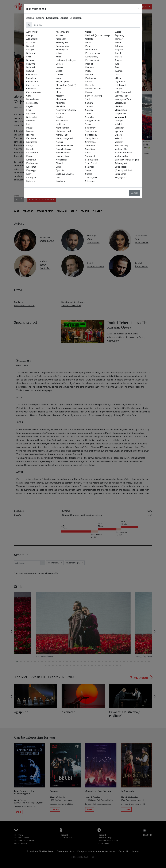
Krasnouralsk (62, 46)
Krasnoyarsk (62, 49)
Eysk (28, 110)
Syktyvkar (90, 181)
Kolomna (31, 181)
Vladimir (119, 106)
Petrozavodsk (92, 60)
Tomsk (118, 53)
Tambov (119, 39)
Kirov (29, 174)
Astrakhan (31, 42)
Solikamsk (90, 156)
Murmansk (61, 99)
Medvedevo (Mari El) (66, 85)
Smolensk (90, 145)
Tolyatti (119, 49)
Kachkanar (31, 138)
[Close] (139, 8)
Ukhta (118, 78)
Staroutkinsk (92, 160)
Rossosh (89, 85)
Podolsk (89, 64)
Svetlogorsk (91, 177)
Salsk (88, 99)
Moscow (60, 96)
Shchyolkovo (92, 138)
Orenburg (60, 181)
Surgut (89, 170)
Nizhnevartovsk (64, 131)
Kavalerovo (32, 152)
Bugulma (31, 64)
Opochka (60, 170)
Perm (88, 46)
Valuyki (118, 89)
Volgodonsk (121, 113)
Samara (89, 103)
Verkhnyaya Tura (123, 99)
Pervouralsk (91, 49)
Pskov (88, 71)
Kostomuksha (63, 32)
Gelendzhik (32, 117)
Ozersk (89, 32)
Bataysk (30, 49)
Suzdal (89, 174)
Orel (58, 177)
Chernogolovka (34, 92)
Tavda (118, 42)
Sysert (118, 32)
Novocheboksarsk (65, 145)
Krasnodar (61, 39)
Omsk (59, 167)
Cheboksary (32, 78)
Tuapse (118, 60)
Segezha (89, 117)
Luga (58, 78)
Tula (117, 64)
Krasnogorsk (62, 42)
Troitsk (118, 57)
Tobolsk (119, 46)
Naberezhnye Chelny (66, 110)
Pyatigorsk (91, 78)
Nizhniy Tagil (62, 135)
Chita (29, 96)
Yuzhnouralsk (121, 156)
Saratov (89, 110)
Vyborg (118, 135)
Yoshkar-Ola (121, 149)
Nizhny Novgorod (64, 138)
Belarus (30, 18)
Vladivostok (121, 110)
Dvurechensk (33, 99)
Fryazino (30, 113)
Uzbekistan (76, 18)
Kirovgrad (31, 177)
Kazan (29, 156)
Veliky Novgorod (123, 92)
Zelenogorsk (121, 163)
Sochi (88, 152)
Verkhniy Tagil (121, 96)
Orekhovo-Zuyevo (65, 174)
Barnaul (30, 46)
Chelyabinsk (32, 81)
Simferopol (91, 142)
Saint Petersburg (94, 96)
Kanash (30, 149)
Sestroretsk (91, 131)
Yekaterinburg (122, 145)
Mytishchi (60, 106)
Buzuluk (30, 71)
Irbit (28, 124)
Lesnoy (59, 67)
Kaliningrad (32, 142)
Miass (59, 89)
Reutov (89, 81)
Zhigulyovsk (121, 177)
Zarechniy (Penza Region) (127, 160)
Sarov (88, 113)
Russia (64, 18)
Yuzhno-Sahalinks (123, 152)
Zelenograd (120, 174)
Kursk (59, 57)
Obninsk (60, 163)
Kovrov (59, 35)
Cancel (134, 193)
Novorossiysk (62, 156)
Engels (30, 106)
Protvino (90, 67)
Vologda (119, 121)
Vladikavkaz (121, 103)
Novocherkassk (63, 149)
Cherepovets (33, 85)
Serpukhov (90, 128)
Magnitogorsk (63, 81)
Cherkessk (31, 89)
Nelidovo (60, 124)
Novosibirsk (61, 160)
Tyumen (119, 71)
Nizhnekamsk (62, 128)
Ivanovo (30, 131)
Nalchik (59, 117)
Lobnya (59, 74)
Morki (59, 92)
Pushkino (90, 74)
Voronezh (119, 128)
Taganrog (119, 35)
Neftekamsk (62, 121)
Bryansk (30, 60)
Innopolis (31, 121)
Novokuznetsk (63, 152)
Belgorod (31, 53)
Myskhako (61, 103)
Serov (88, 124)
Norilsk (59, 142)
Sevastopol (91, 135)
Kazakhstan (52, 18)
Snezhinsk (90, 149)
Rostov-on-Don (93, 89)
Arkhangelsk (32, 39)
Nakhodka (61, 113)
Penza (88, 42)
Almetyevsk (32, 32)
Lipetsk (59, 71)
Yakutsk (119, 138)
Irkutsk (30, 128)
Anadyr (30, 35)
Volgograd (120, 117)
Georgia (40, 18)
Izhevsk (30, 135)
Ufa (117, 74)
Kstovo (59, 53)
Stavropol (90, 167)
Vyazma (119, 131)
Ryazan (89, 92)
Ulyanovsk (120, 81)
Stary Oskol (91, 163)
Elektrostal (32, 103)
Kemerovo (31, 160)
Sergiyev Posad (93, 121)
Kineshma (31, 167)
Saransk (89, 106)
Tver (117, 67)
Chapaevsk (32, 74)
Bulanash (31, 67)
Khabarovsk (32, 163)
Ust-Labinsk (121, 85)
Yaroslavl (119, 142)
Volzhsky (119, 124)
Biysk (29, 57)
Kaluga (30, 145)
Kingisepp (31, 170)
